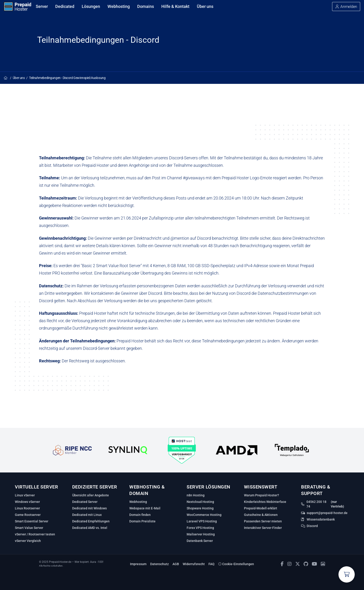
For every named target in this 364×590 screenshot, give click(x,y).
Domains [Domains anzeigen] (146, 6)
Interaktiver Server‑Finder (263, 528)
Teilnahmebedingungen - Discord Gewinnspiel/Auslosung (67, 78)
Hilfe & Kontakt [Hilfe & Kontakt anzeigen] (175, 6)
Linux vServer (25, 495)
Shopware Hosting (200, 508)
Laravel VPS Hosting (202, 521)
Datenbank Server (200, 541)
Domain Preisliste (142, 521)
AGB (176, 564)
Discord (312, 526)
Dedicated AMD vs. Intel (90, 528)
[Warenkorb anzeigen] (347, 574)
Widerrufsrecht (194, 564)
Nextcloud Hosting (200, 502)
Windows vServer (27, 502)
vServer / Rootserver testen (35, 534)
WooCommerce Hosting (204, 515)
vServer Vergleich (28, 541)
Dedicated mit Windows (89, 508)
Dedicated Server (85, 502)
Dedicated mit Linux (87, 515)
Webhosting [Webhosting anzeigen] (119, 6)
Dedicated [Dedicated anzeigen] (65, 6)
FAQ (211, 564)
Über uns (19, 78)
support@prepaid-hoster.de (327, 513)
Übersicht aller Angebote (91, 495)
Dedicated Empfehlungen (91, 521)
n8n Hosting (196, 495)
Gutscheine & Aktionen (261, 515)
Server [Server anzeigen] (42, 6)
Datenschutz (159, 564)
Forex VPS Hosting (200, 528)
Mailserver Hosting (201, 534)
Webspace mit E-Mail (145, 508)
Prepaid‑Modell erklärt (261, 508)
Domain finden (140, 515)
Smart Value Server (29, 528)
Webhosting (138, 502)
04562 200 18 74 (316, 504)
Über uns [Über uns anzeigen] (205, 6)
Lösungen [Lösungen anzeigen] (91, 6)
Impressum (138, 564)
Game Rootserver (28, 515)
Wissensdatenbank (321, 519)
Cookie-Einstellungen (236, 564)
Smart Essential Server (32, 521)
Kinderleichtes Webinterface (265, 502)
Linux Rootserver (27, 508)
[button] (346, 7)
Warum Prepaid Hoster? (262, 495)
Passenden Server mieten (263, 521)
